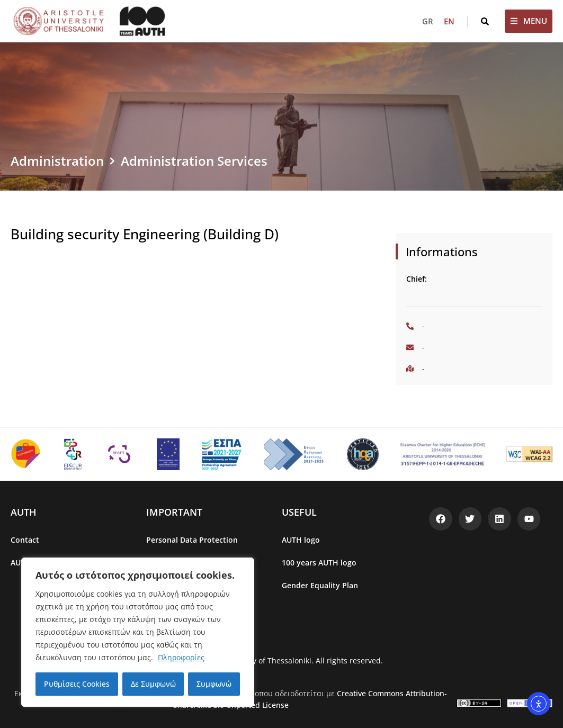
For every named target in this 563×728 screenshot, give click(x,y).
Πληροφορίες (181, 657)
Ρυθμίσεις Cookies (77, 684)
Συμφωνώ (214, 684)
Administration (57, 161)
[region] (138, 632)
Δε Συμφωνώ (153, 684)
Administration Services (194, 161)
